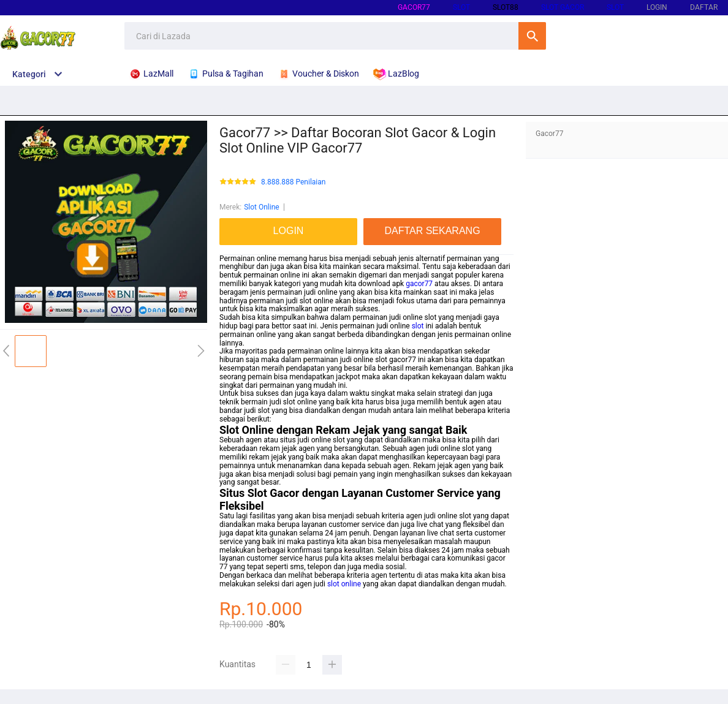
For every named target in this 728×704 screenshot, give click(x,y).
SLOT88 (506, 7)
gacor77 (414, 7)
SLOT (461, 7)
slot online (344, 584)
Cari (532, 36)
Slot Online (262, 207)
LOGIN (657, 7)
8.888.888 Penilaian (293, 182)
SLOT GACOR (563, 7)
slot (418, 326)
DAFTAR (704, 7)
